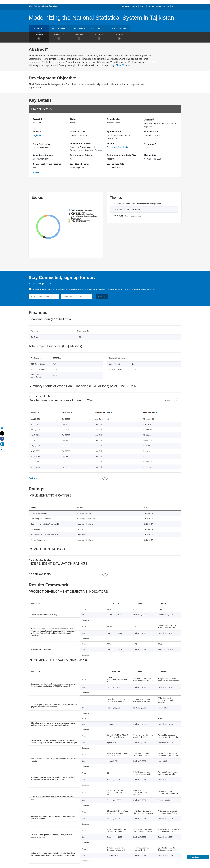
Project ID (38, 119)
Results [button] (119, 37)
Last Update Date (116, 164)
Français (151, 6)
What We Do (34, 6)
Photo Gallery (120, 28)
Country (37, 132)
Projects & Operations (49, 6)
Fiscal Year (150, 144)
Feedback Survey (198, 857)
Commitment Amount (44, 155)
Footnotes (34, 478)
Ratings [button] (99, 37)
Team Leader (113, 119)
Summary (39, 28)
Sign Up (102, 297)
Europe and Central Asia (117, 147)
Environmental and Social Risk (121, 155)
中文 (173, 6)
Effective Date (151, 132)
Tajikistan (37, 135)
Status (73, 119)
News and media (99, 28)
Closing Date (150, 155)
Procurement (59, 28)
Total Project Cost (43, 144)
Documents (79, 28)
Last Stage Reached (80, 164)
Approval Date (114, 132)
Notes (36, 173)
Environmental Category (82, 155)
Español (142, 6)
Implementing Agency (81, 143)
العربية (159, 6)
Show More (123, 65)
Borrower (149, 119)
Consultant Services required (47, 164)
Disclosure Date (78, 132)
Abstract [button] (39, 37)
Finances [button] (79, 37)
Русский (166, 6)
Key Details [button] (59, 37)
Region (110, 143)
